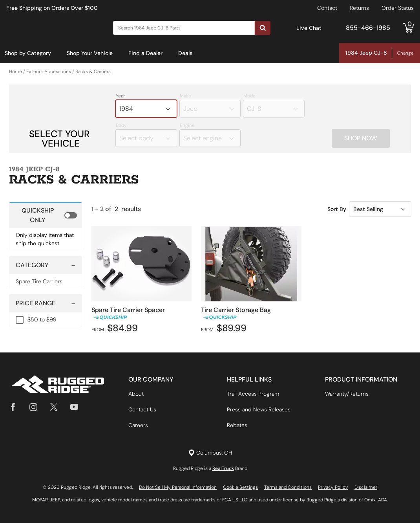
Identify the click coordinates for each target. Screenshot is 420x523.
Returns (359, 8)
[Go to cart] (408, 28)
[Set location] (210, 453)
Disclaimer (366, 487)
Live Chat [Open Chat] (309, 28)
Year (120, 96)
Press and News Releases (259, 409)
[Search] (184, 28)
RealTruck (223, 468)
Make (185, 96)
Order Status (398, 8)
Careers (138, 425)
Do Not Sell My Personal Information (178, 487)
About (136, 394)
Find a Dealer (145, 53)
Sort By (337, 209)
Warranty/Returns (347, 394)
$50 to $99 (42, 320)
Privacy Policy (333, 487)
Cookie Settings (240, 487)
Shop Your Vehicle (90, 53)
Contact (327, 8)
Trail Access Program (253, 394)
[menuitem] (28, 53)
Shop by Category (28, 53)
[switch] (46, 215)
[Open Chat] (288, 28)
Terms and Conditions (288, 487)
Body (121, 126)
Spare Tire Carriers (39, 282)
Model (250, 96)
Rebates (237, 425)
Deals (185, 53)
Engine (187, 126)
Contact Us (142, 409)
